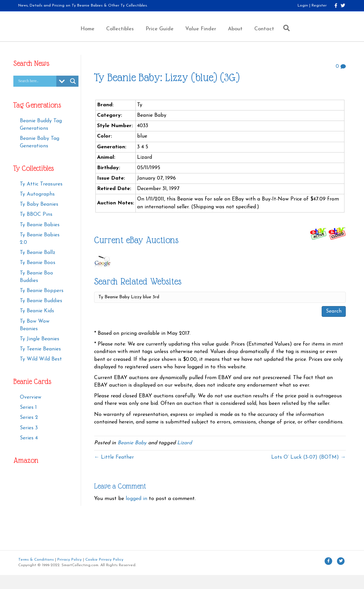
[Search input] (36, 96)
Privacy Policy (70, 574)
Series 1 (28, 422)
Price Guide (129, 36)
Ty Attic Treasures (41, 199)
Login (303, 6)
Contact (295, 36)
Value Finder (231, 36)
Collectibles (89, 36)
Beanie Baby (132, 457)
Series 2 (29, 432)
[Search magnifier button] (73, 96)
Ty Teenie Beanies (40, 363)
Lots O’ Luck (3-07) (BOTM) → (308, 472)
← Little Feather (114, 472)
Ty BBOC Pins (36, 229)
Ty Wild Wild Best (41, 374)
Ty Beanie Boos (38, 277)
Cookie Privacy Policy (104, 574)
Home (56, 36)
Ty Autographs (37, 209)
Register (319, 6)
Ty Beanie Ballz (38, 267)
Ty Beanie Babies (40, 239)
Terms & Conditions (36, 574)
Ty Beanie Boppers (42, 305)
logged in (136, 513)
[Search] (315, 35)
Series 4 (29, 452)
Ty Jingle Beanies (40, 353)
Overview (31, 412)
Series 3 (29, 442)
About (266, 36)
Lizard (184, 457)
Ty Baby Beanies (39, 219)
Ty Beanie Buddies (41, 315)
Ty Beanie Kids (37, 325)
